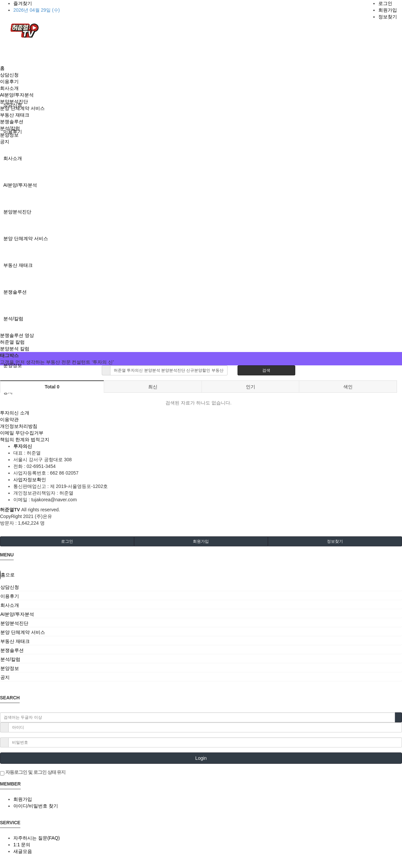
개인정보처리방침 (19, 426)
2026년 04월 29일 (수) (37, 10)
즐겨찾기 (23, 3)
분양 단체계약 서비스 (26, 238)
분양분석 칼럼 (15, 349)
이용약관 (9, 419)
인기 (251, 387)
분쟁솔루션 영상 (17, 335)
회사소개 (13, 158)
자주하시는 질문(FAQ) (37, 838)
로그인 (385, 3)
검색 (266, 370)
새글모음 (23, 851)
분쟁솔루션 (15, 292)
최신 (153, 387)
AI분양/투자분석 (20, 185)
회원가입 (388, 10)
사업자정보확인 (30, 480)
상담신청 (9, 75)
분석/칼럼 (13, 319)
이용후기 (9, 81)
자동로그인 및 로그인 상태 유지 (33, 772)
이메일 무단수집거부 (22, 433)
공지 (5, 142)
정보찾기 (388, 17)
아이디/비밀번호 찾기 (36, 806)
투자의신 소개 (15, 413)
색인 (348, 387)
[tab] (201, 587)
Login (201, 758)
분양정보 (13, 365)
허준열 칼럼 (12, 342)
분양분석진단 (17, 212)
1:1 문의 (22, 845)
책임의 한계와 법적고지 (25, 440)
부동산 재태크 (18, 265)
